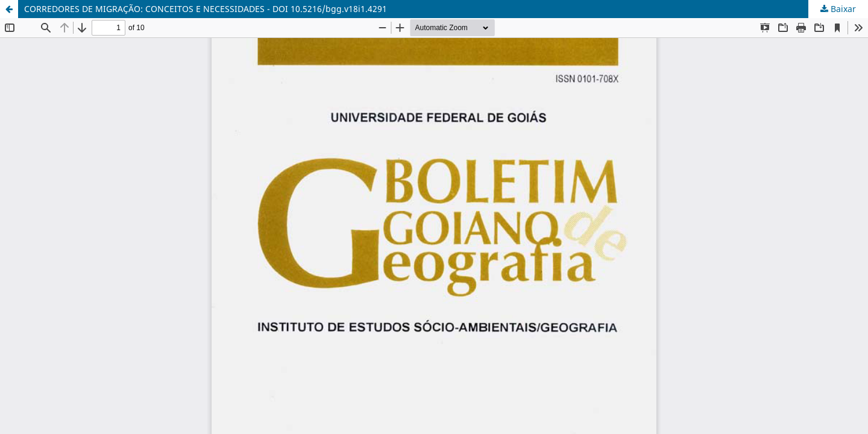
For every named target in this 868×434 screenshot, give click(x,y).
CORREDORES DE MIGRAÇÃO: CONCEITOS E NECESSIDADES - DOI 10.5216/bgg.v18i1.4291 (206, 9)
